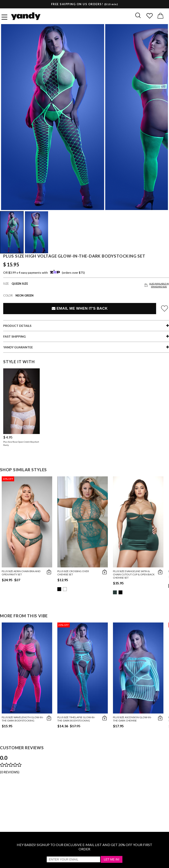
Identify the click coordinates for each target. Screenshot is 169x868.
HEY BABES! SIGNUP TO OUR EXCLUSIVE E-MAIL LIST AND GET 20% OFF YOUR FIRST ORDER (84, 847)
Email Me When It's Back (80, 308)
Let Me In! (111, 859)
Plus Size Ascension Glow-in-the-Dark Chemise (132, 719)
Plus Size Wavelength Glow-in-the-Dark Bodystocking (23, 719)
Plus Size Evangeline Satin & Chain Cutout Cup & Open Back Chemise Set (134, 574)
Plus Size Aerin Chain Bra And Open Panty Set (21, 573)
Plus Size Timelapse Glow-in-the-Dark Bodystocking (76, 719)
